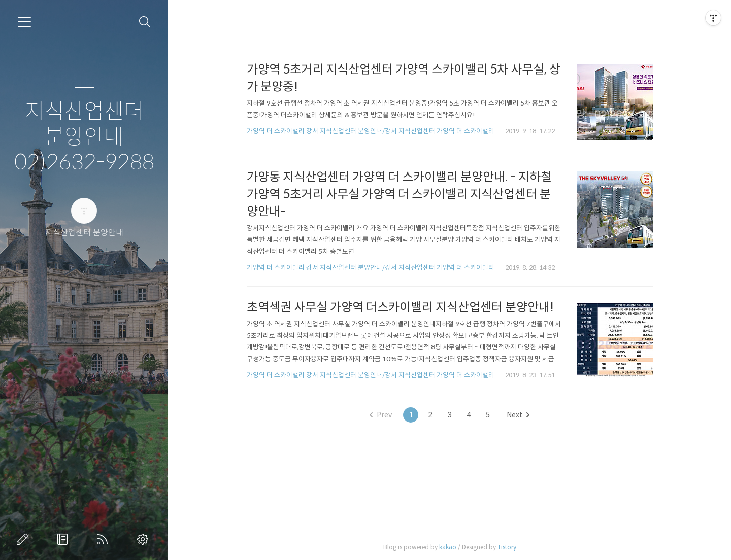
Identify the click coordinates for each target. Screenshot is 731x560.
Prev (381, 415)
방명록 (64, 539)
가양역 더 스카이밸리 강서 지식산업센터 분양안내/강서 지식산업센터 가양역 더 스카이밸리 (371, 131)
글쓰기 (24, 539)
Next (518, 415)
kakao (448, 547)
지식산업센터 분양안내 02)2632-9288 (84, 137)
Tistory (507, 547)
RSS (105, 539)
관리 (145, 539)
